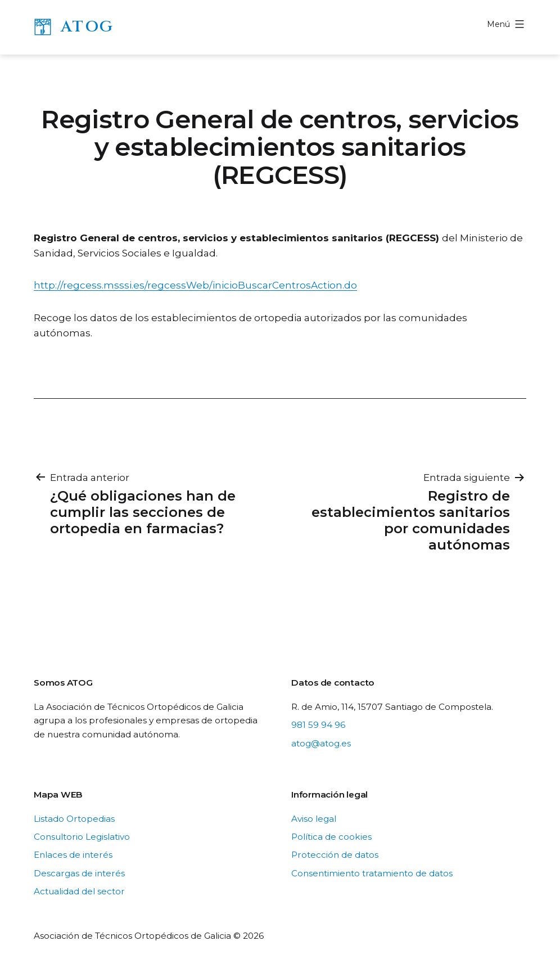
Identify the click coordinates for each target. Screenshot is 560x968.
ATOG (87, 27)
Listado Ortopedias (74, 819)
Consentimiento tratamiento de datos (372, 873)
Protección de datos (335, 855)
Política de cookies (331, 837)
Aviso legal (314, 819)
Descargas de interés (79, 873)
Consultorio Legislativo (82, 837)
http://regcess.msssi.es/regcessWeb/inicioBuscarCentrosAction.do (195, 285)
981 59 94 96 (318, 725)
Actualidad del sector (79, 891)
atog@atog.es (321, 743)
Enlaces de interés (73, 855)
